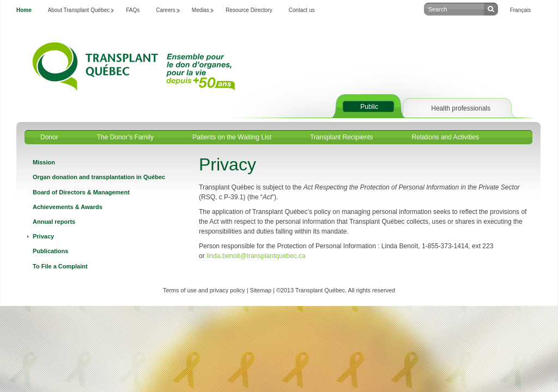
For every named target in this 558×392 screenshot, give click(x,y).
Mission (44, 162)
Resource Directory (249, 10)
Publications (50, 251)
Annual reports (54, 222)
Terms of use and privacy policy (204, 290)
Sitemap (260, 290)
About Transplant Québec (79, 10)
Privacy (43, 236)
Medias (201, 10)
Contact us (302, 10)
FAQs (133, 10)
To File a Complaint (60, 266)
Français (520, 10)
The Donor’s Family (125, 137)
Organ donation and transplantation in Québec (99, 177)
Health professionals (461, 108)
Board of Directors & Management (81, 192)
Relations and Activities (445, 137)
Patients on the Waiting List (232, 137)
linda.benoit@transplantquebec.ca (256, 256)
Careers (166, 10)
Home (24, 10)
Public (369, 107)
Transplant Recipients (342, 137)
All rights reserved (372, 290)
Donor (49, 137)
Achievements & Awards (68, 207)
